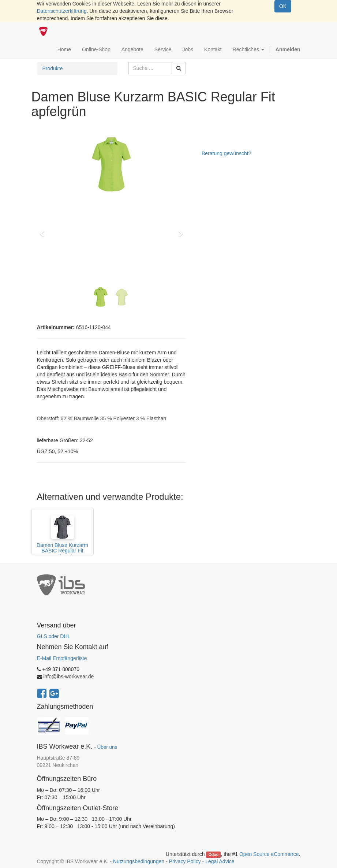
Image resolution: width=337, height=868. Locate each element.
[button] (44, 230)
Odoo (214, 854)
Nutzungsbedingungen (139, 861)
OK (283, 6)
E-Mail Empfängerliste (62, 658)
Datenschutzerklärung (62, 11)
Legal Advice (220, 861)
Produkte (53, 68)
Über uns (107, 747)
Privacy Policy (185, 861)
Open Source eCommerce (269, 854)
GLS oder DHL (54, 636)
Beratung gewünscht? (226, 153)
